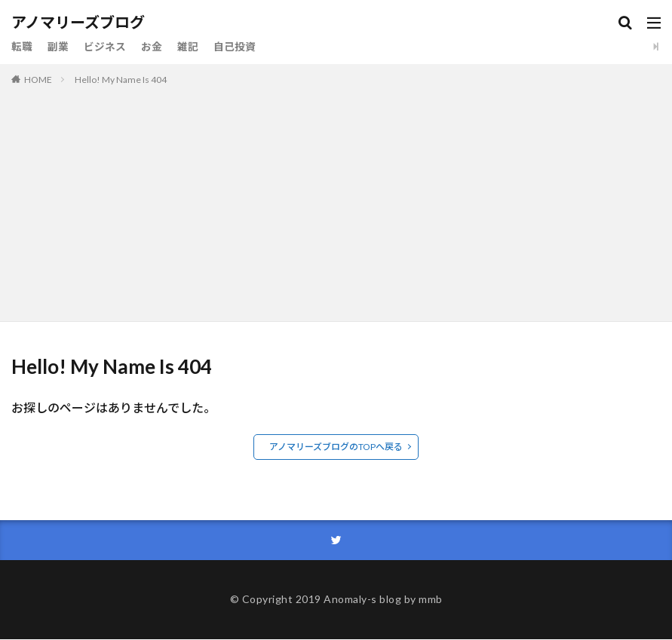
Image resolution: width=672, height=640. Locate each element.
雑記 (188, 46)
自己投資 (235, 46)
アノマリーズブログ (78, 23)
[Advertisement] (336, 201)
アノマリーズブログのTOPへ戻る (336, 447)
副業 (58, 46)
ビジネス (105, 46)
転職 (22, 46)
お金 (152, 46)
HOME (38, 80)
